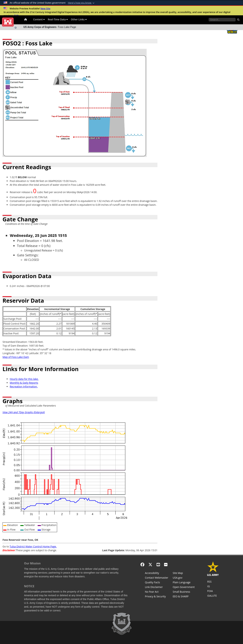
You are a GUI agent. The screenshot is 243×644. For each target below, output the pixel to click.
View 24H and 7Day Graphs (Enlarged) (24, 412)
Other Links (79, 19)
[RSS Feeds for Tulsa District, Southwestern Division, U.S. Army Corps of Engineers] (213, 582)
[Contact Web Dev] (157, 578)
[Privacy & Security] (157, 597)
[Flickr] (166, 564)
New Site (45, 8)
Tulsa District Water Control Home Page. (33, 546)
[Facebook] (142, 564)
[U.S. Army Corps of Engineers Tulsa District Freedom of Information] (213, 591)
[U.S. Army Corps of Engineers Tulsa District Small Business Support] (184, 592)
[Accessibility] (157, 573)
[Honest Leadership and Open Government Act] (184, 587)
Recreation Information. (24, 386)
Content (39, 19)
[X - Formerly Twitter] (150, 564)
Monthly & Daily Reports (24, 383)
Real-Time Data (58, 19)
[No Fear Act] (157, 592)
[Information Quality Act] (157, 583)
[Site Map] (184, 573)
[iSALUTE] (213, 596)
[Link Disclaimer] (157, 587)
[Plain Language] (184, 583)
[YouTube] (158, 564)
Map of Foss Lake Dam (16, 357)
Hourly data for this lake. (24, 379)
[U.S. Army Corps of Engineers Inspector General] (213, 587)
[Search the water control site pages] (222, 20)
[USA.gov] (184, 578)
